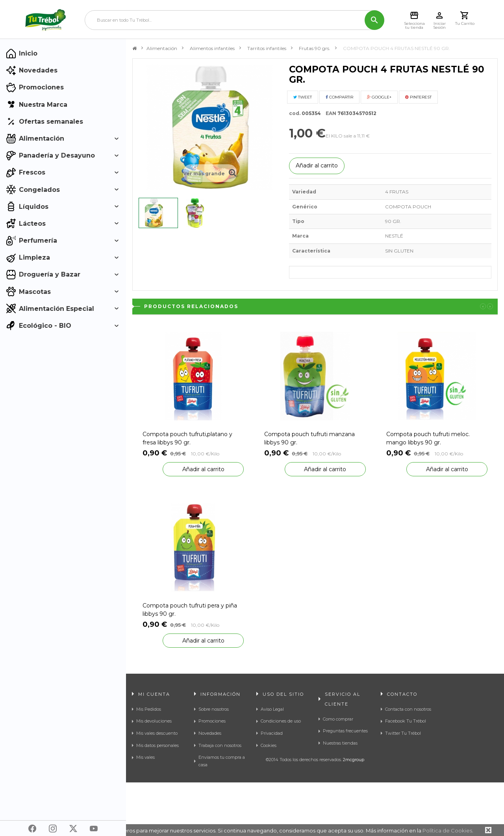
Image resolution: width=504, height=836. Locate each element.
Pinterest (418, 97)
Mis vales (145, 757)
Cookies (269, 745)
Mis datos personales (157, 745)
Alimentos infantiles (212, 48)
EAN (329, 113)
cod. (295, 113)
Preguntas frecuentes (345, 731)
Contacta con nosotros (408, 709)
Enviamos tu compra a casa (222, 761)
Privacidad (272, 733)
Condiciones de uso (281, 721)
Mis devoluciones (154, 721)
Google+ (379, 97)
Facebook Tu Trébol (406, 721)
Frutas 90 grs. (315, 48)
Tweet (303, 97)
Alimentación (162, 48)
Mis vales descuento (157, 733)
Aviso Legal (272, 709)
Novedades (210, 733)
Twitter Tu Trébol (403, 733)
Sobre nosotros (214, 709)
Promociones (212, 721)
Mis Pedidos (149, 709)
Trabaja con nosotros (220, 745)
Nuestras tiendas (340, 743)
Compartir (339, 97)
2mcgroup (354, 813)
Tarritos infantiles (267, 48)
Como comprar (338, 719)
